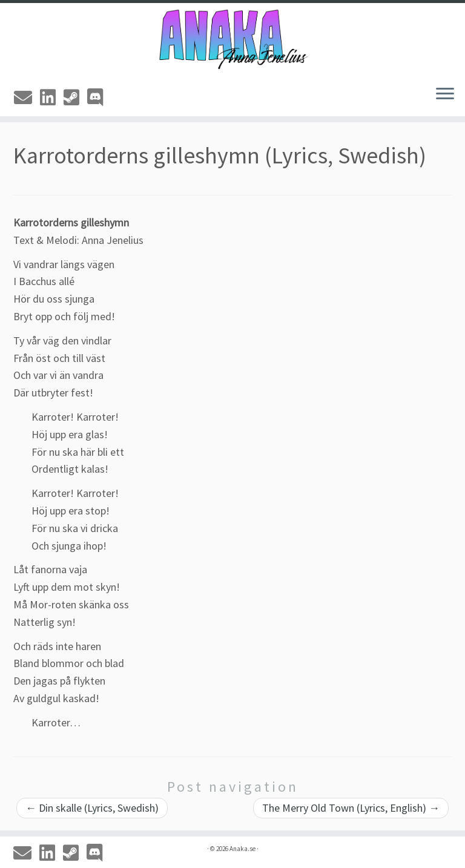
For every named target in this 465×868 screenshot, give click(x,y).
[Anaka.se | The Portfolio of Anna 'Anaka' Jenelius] (232, 39)
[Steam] (75, 97)
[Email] (27, 97)
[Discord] (99, 97)
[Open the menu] (445, 94)
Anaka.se (242, 849)
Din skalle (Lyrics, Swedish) (92, 808)
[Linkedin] (52, 97)
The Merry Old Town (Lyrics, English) (351, 808)
